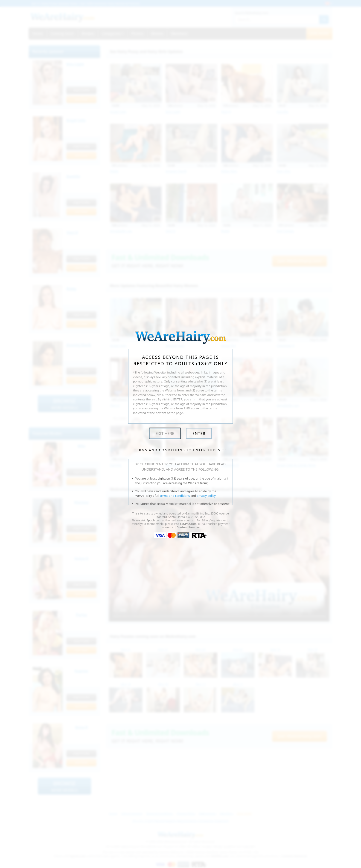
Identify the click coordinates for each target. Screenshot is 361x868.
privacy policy (206, 496)
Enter (199, 433)
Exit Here (165, 433)
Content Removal (188, 527)
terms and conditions (175, 496)
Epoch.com (154, 520)
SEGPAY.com (188, 524)
